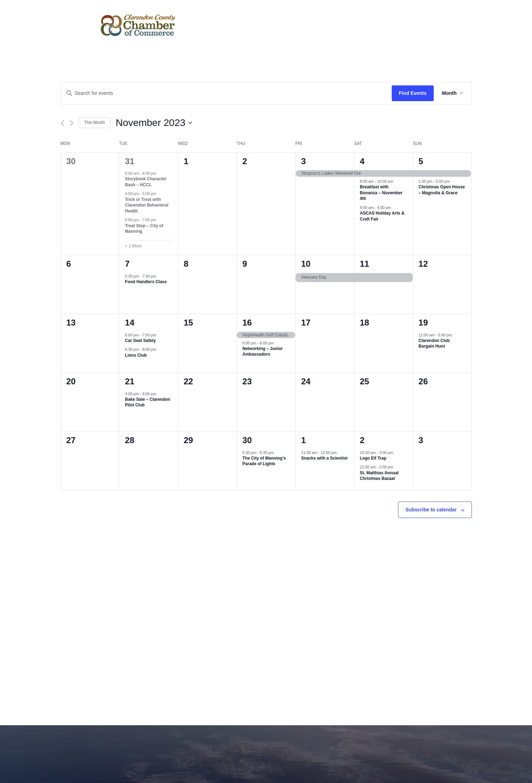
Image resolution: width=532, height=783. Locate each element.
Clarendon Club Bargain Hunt (434, 344)
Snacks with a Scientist (324, 458)
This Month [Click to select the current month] (95, 123)
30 (247, 440)
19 (423, 323)
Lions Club (136, 355)
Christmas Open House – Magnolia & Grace (442, 190)
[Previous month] (62, 123)
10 (306, 264)
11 (365, 264)
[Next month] (72, 123)
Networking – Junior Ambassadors (263, 352)
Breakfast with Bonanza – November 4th (381, 193)
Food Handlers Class (146, 282)
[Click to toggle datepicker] (154, 123)
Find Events (413, 93)
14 (130, 323)
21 (130, 381)
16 (247, 323)
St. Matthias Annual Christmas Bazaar (379, 476)
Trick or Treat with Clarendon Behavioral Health (147, 205)
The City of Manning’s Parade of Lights (264, 461)
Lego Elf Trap (373, 458)
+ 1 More (133, 246)
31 (130, 161)
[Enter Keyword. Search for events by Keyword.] (226, 93)
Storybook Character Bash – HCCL (146, 182)
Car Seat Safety (140, 341)
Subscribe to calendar (431, 510)
